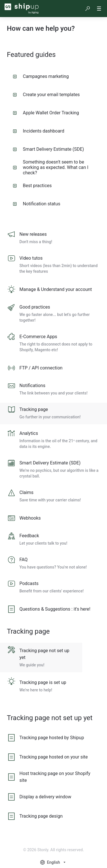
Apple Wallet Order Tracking (46, 113)
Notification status (37, 204)
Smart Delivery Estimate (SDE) (48, 149)
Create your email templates (46, 95)
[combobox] (54, 862)
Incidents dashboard (39, 131)
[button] (88, 9)
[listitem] (53, 238)
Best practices (32, 186)
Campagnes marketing (41, 76)
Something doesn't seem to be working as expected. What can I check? (51, 167)
